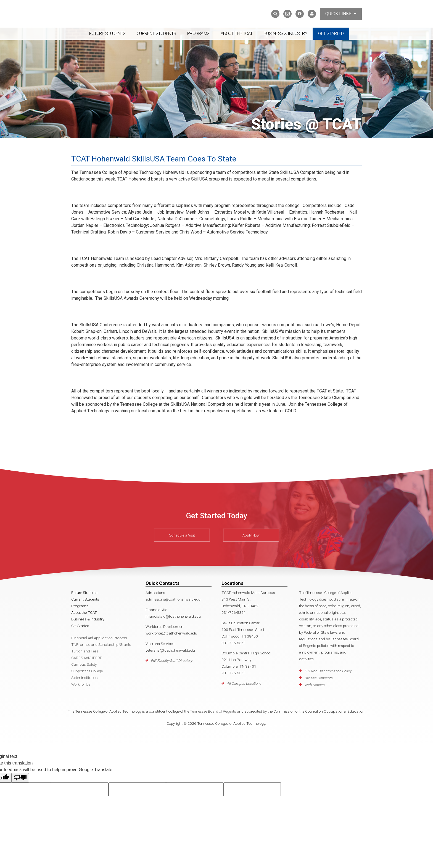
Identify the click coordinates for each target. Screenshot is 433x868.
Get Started (331, 34)
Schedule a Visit (182, 535)
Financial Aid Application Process (99, 638)
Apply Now (251, 535)
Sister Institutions (85, 678)
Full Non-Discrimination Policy (328, 671)
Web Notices (315, 685)
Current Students (156, 34)
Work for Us (81, 684)
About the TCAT (237, 34)
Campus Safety (84, 664)
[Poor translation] (20, 778)
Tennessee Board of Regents (213, 711)
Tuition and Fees (85, 651)
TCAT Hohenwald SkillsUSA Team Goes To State (154, 159)
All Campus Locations (244, 683)
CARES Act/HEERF (87, 658)
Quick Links (341, 14)
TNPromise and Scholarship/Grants (101, 644)
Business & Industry (286, 34)
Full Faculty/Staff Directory (172, 660)
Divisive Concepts (319, 678)
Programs (198, 34)
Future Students (107, 34)
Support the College (87, 671)
